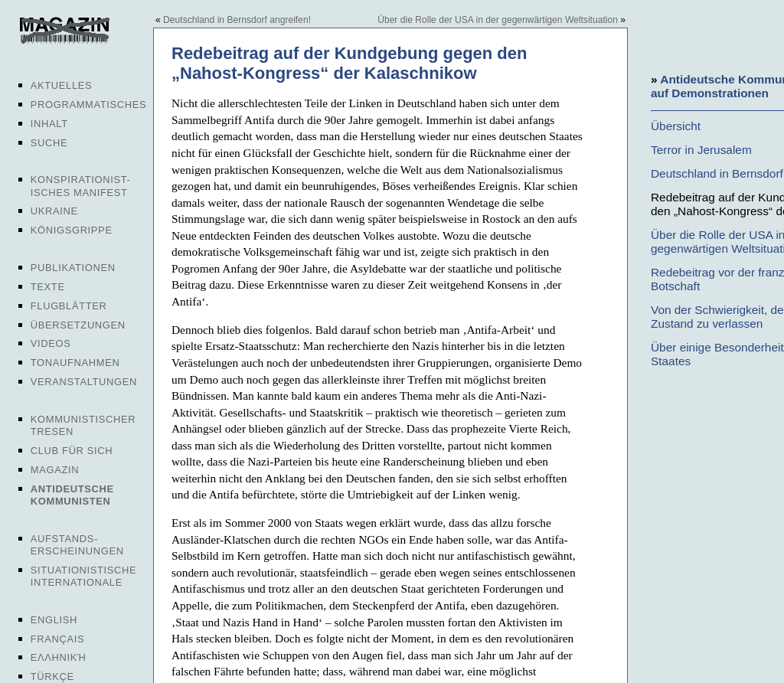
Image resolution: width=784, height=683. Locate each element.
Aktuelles (62, 85)
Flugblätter (69, 306)
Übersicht (676, 126)
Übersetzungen (78, 325)
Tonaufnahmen (75, 363)
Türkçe (52, 676)
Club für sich (72, 451)
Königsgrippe (72, 230)
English (54, 620)
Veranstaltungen (84, 382)
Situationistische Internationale (84, 576)
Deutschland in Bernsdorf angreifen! (237, 20)
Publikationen (73, 268)
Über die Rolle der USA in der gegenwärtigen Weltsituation (498, 20)
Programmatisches (89, 105)
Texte (48, 287)
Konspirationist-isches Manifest (81, 186)
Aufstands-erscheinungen (77, 545)
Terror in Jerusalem (701, 150)
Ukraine (54, 211)
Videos (51, 343)
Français (58, 639)
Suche (49, 143)
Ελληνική (59, 657)
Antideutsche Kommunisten (72, 495)
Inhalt (49, 124)
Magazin (55, 470)
